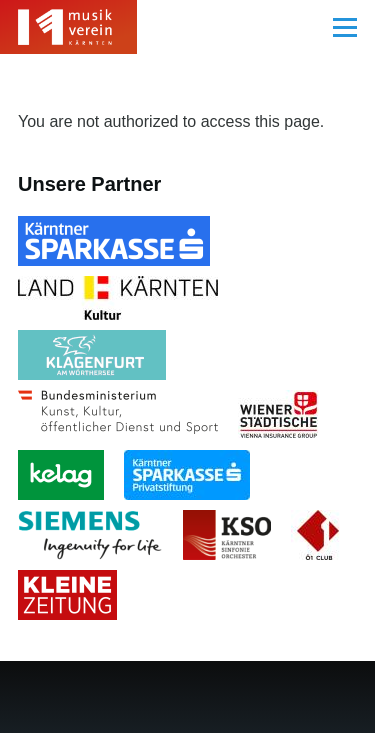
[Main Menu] (345, 27)
